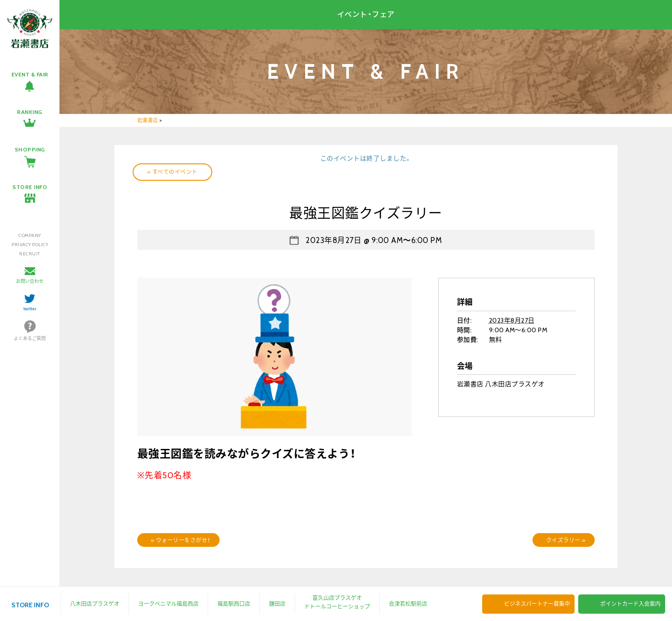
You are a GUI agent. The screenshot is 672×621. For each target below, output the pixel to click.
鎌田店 (277, 604)
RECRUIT (30, 254)
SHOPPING (30, 149)
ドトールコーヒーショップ (337, 607)
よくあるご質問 (30, 338)
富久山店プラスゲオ (337, 598)
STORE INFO (30, 187)
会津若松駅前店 (408, 604)
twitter (30, 309)
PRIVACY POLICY (30, 245)
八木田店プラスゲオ (95, 604)
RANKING (30, 112)
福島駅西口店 (234, 604)
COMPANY (30, 235)
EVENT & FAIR (30, 74)
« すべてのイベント (172, 172)
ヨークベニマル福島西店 (168, 604)
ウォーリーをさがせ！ (181, 540)
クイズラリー (566, 540)
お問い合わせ (30, 281)
